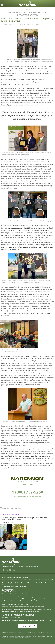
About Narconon (7, 597)
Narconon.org (6, 620)
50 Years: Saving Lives (30, 597)
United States (16, 620)
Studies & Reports (7, 601)
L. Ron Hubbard (35, 601)
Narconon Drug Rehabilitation (11, 583)
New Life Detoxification (43, 583)
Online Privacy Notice (32, 633)
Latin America (42, 620)
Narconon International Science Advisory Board (16, 599)
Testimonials (10, 587)
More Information (7, 610)
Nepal (49, 620)
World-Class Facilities (43, 597)
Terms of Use (48, 633)
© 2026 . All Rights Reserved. (14, 633)
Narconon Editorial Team (21, 601)
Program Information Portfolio (23, 610)
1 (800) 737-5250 (28, 492)
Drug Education (14, 612)
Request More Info (39, 610)
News (21, 612)
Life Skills (3, 586)
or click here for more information (28, 497)
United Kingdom (32, 620)
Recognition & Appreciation (40, 599)
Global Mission (17, 597)
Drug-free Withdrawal (28, 583)
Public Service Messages (32, 612)
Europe (23, 620)
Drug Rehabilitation (21, 587)
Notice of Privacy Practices (8, 634)
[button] (28, 627)
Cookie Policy (41, 633)
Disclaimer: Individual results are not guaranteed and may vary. (29, 634)
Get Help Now (28, 484)
